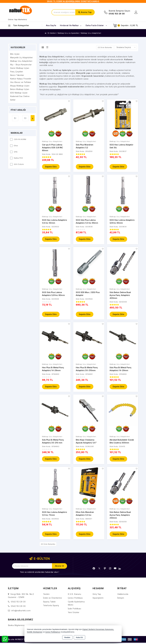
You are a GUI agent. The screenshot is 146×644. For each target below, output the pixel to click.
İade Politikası (75, 610)
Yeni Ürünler (74, 614)
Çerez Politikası (75, 599)
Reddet (67, 637)
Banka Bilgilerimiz (16, 627)
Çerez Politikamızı (53, 632)
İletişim (121, 599)
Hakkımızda (123, 596)
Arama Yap (86, 12)
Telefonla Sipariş (51, 607)
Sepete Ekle (51, 167)
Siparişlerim (98, 599)
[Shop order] (126, 47)
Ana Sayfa (51, 25)
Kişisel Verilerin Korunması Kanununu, (98, 629)
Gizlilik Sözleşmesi (35, 632)
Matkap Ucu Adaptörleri (52, 141)
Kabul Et (79, 637)
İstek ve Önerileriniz (53, 599)
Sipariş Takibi (49, 603)
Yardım (46, 596)
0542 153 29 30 (18, 603)
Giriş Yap (97, 596)
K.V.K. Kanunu (75, 596)
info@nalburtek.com (21, 612)
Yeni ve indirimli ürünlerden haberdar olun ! (39, 573)
